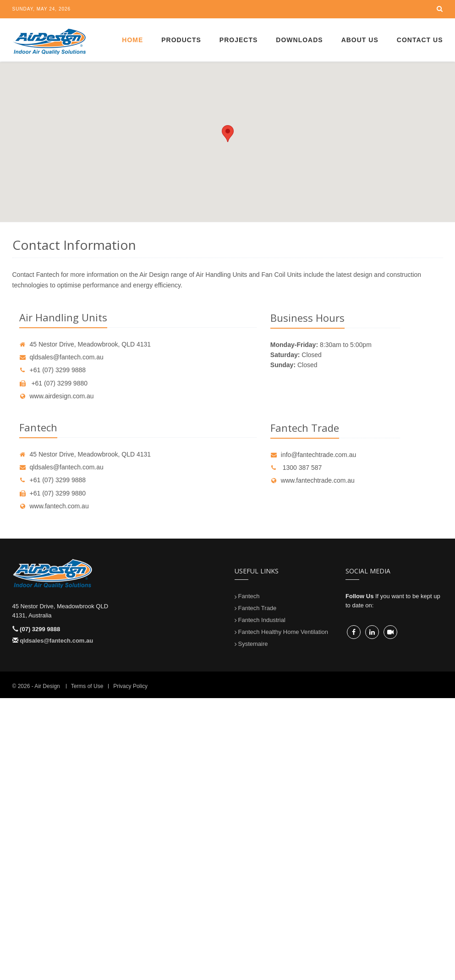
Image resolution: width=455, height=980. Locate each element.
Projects (238, 40)
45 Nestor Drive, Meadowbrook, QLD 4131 (85, 344)
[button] (228, 134)
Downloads (299, 40)
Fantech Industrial (262, 620)
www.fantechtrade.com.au (312, 480)
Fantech (249, 596)
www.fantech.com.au (54, 506)
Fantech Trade (258, 608)
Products (181, 40)
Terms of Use (87, 686)
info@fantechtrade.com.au (313, 455)
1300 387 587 (296, 468)
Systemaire (253, 644)
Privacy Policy (130, 686)
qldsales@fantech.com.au (61, 357)
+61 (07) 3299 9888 (53, 370)
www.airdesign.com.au (57, 396)
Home (132, 40)
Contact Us (420, 40)
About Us (360, 40)
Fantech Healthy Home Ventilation (283, 632)
